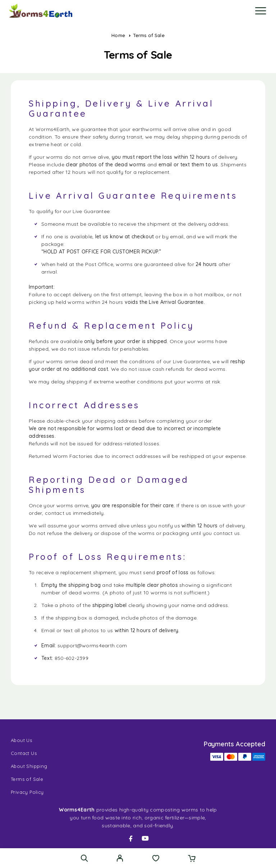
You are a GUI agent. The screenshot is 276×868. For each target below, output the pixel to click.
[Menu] (261, 11)
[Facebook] (131, 838)
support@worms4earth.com (92, 646)
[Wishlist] (156, 859)
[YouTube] (145, 838)
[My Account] (120, 859)
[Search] (84, 858)
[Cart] (192, 859)
